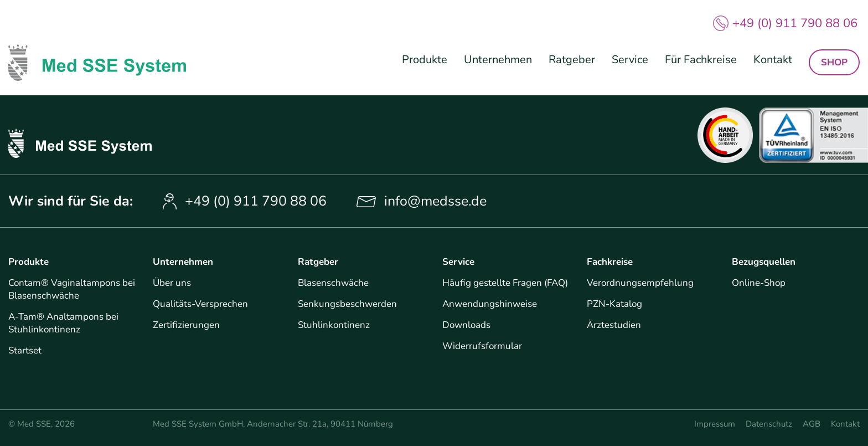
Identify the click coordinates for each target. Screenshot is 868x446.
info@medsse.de (435, 201)
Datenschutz (769, 424)
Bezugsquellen (764, 262)
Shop (834, 62)
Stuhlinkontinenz (334, 325)
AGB (812, 424)
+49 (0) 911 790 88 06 (795, 23)
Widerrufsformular (482, 346)
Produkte (425, 60)
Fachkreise (610, 262)
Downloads (466, 325)
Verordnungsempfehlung (640, 283)
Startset (25, 350)
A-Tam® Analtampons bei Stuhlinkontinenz (63, 323)
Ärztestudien (614, 325)
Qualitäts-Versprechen (200, 304)
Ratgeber (572, 60)
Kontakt (773, 60)
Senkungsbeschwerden (347, 304)
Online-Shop (759, 283)
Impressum (715, 424)
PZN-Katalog (614, 304)
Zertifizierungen (186, 325)
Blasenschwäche (333, 283)
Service (630, 60)
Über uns (172, 283)
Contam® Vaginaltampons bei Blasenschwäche (72, 289)
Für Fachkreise (701, 60)
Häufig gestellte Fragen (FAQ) (505, 283)
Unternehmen (498, 60)
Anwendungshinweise (490, 304)
